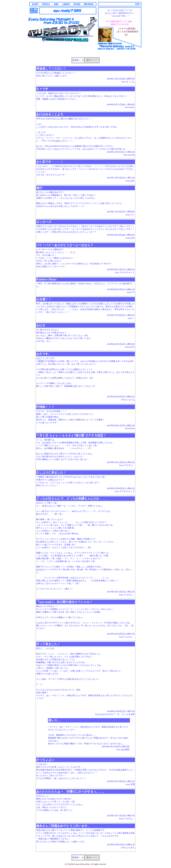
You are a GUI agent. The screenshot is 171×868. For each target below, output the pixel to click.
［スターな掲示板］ (127, 29)
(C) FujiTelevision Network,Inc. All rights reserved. (85, 864)
